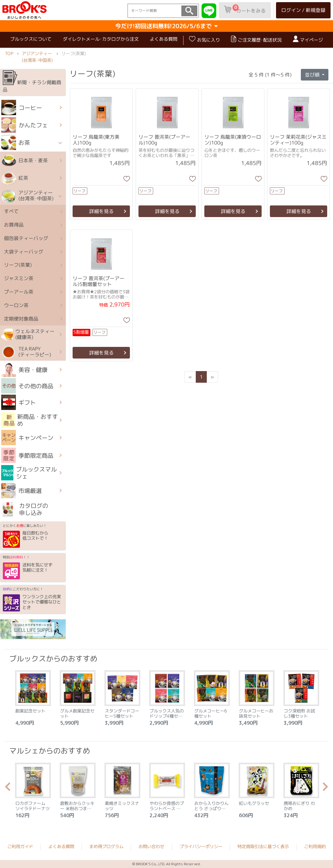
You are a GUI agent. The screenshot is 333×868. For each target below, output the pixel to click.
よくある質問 (164, 39)
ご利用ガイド (20, 847)
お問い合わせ (151, 847)
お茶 (16, 143)
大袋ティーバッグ (24, 252)
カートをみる (245, 9)
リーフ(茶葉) (18, 265)
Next (325, 788)
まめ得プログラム (106, 847)
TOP (9, 53)
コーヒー (22, 107)
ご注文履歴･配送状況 (256, 39)
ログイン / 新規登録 (303, 10)
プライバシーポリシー (201, 847)
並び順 (313, 74)
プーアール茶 (19, 292)
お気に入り (204, 39)
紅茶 (15, 178)
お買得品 (14, 225)
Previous (8, 788)
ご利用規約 (315, 847)
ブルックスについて (31, 39)
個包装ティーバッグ (26, 238)
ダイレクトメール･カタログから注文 (101, 39)
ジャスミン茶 (19, 279)
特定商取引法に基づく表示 (263, 847)
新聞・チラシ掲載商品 (32, 82)
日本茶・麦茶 (25, 160)
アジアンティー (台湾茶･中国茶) (37, 57)
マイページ (308, 39)
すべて (11, 212)
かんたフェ (25, 125)
